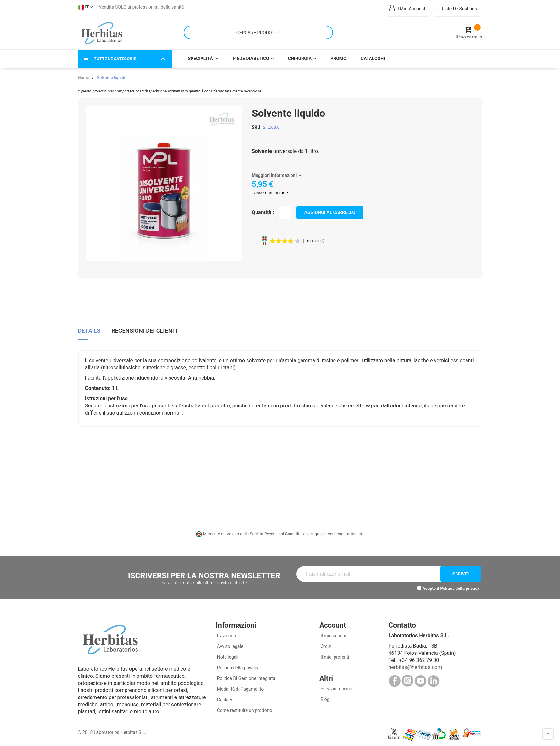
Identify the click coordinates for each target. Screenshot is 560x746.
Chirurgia (300, 56)
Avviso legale (230, 643)
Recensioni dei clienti (144, 327)
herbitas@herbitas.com (415, 664)
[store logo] (102, 32)
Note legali (227, 654)
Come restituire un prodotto (244, 708)
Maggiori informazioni (274, 172)
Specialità (201, 56)
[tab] (89, 330)
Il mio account (334, 633)
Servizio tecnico (336, 686)
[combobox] (258, 31)
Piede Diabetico (251, 56)
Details (89, 327)
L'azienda (226, 633)
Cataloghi (373, 56)
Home (84, 75)
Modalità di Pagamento (240, 686)
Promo (338, 56)
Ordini (326, 643)
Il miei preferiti (334, 654)
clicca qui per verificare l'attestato (333, 531)
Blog (324, 697)
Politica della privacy (460, 585)
